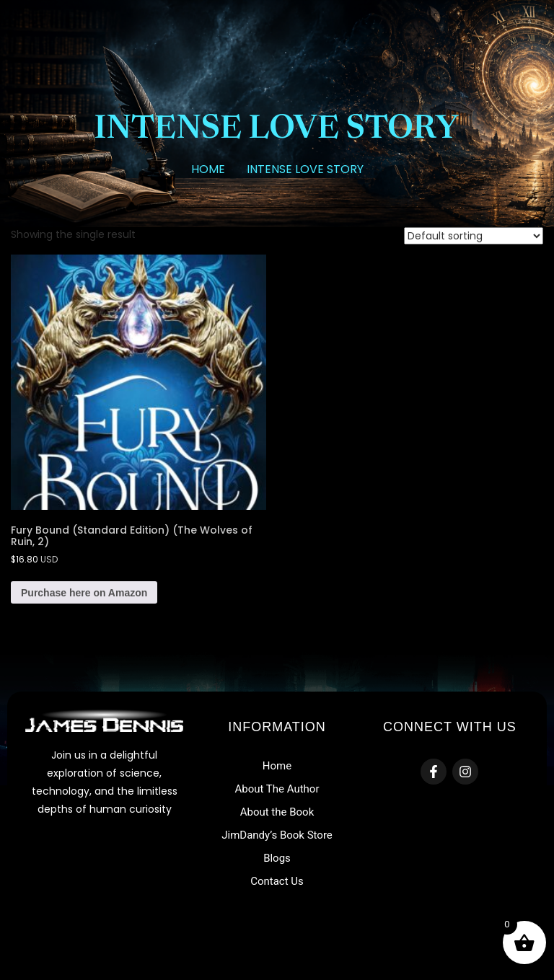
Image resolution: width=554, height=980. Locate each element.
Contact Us (277, 881)
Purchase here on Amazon (84, 593)
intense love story (305, 169)
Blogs (277, 858)
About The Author (277, 789)
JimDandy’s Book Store (277, 835)
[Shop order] (474, 236)
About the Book (277, 812)
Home (208, 169)
